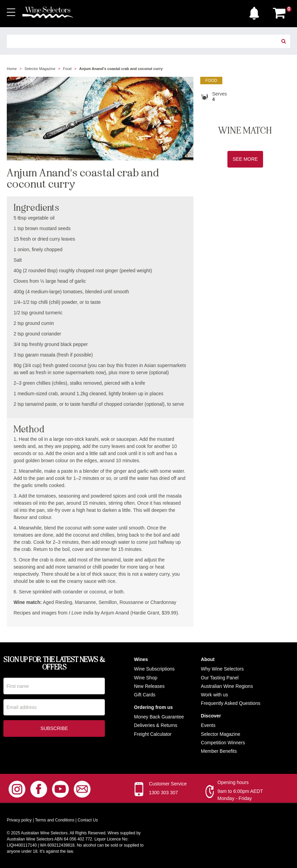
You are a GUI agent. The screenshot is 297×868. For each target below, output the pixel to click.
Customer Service (168, 784)
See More (245, 159)
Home (12, 69)
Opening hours (233, 782)
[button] (256, 12)
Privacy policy (19, 820)
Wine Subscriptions (154, 669)
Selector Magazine (40, 69)
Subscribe (54, 729)
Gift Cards (145, 695)
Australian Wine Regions (227, 686)
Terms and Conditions (55, 820)
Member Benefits (219, 751)
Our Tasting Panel (220, 678)
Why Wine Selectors (222, 669)
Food (67, 69)
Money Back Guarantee (159, 717)
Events (208, 725)
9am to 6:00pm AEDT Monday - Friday (240, 795)
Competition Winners (223, 743)
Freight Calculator (153, 734)
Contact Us (88, 820)
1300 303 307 (164, 793)
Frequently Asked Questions (231, 703)
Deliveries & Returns (156, 725)
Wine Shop (146, 678)
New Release (148, 686)
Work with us (215, 695)
